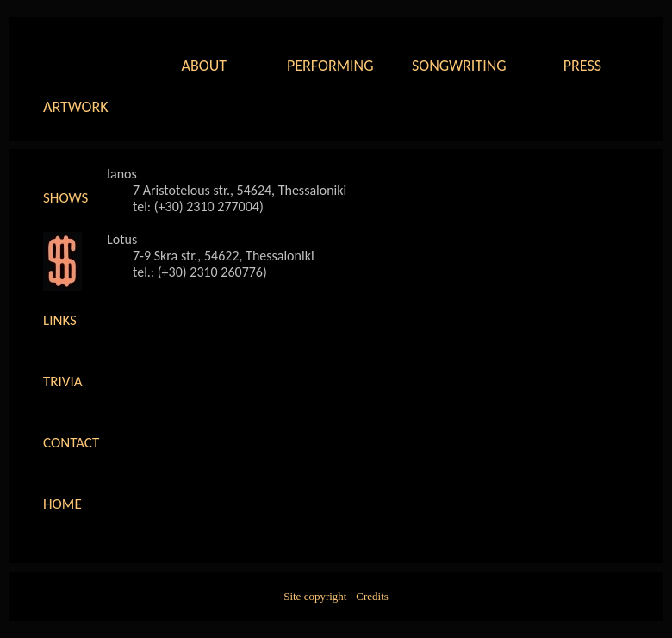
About (204, 66)
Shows (65, 198)
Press (582, 66)
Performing (330, 66)
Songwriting (457, 66)
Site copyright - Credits (336, 596)
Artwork (76, 107)
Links (60, 320)
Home (62, 504)
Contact (71, 443)
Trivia (63, 382)
